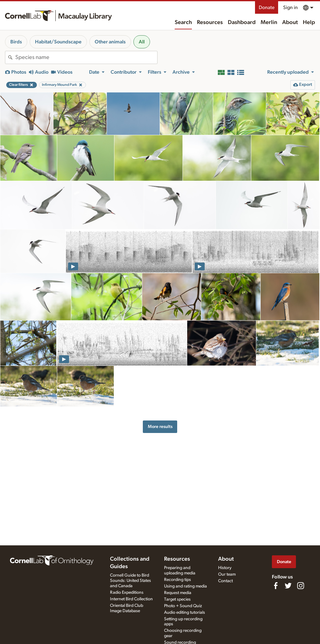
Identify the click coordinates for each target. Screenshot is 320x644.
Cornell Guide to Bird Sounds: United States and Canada (130, 581)
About (290, 22)
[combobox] (86, 57)
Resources (210, 22)
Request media (178, 593)
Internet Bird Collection (131, 599)
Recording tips (177, 580)
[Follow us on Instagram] (301, 586)
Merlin (269, 22)
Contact (225, 581)
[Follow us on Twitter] (288, 586)
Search (183, 22)
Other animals (110, 42)
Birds (16, 42)
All (142, 42)
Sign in (290, 7)
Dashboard (242, 22)
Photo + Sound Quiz (183, 606)
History (225, 568)
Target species (177, 599)
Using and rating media (185, 586)
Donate (267, 7)
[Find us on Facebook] (276, 586)
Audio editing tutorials (185, 612)
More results (160, 427)
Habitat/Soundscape (58, 42)
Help (309, 22)
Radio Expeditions (127, 592)
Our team (227, 574)
